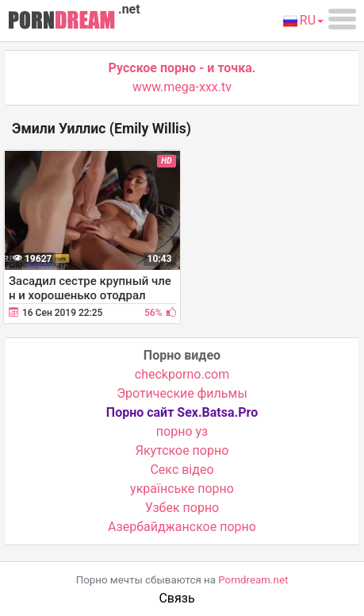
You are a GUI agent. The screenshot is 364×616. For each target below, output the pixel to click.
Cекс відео (182, 470)
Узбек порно (182, 508)
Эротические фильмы (182, 393)
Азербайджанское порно (182, 527)
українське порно (182, 489)
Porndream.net (253, 580)
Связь (176, 598)
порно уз (182, 431)
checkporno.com (182, 374)
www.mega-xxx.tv (182, 87)
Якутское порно (182, 450)
